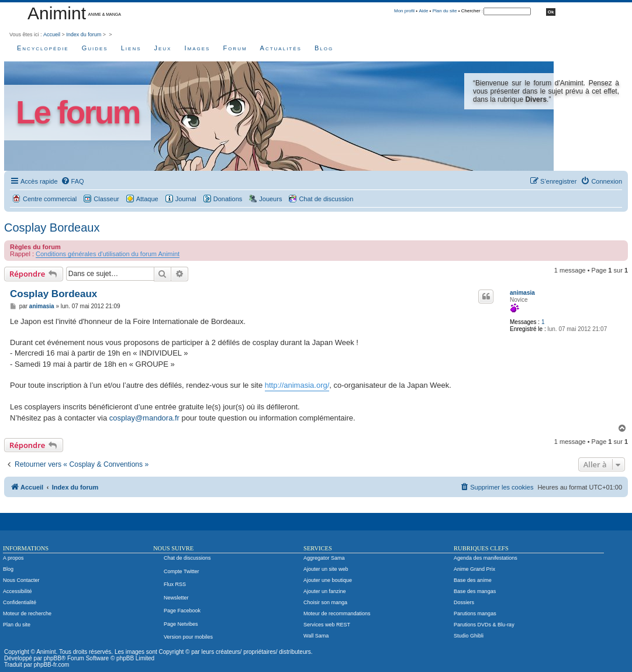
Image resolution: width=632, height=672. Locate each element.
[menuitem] (72, 181)
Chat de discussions (187, 558)
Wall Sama (316, 636)
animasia (522, 293)
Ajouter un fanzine (325, 591)
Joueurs (270, 199)
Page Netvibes (181, 624)
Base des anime (473, 580)
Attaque (147, 199)
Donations (228, 199)
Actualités (281, 48)
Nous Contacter (21, 580)
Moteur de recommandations (337, 614)
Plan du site (445, 11)
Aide (423, 11)
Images (197, 48)
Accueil (52, 35)
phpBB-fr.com (52, 665)
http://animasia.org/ (297, 385)
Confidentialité (20, 602)
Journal (186, 199)
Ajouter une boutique (328, 580)
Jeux (163, 48)
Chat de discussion (326, 199)
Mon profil (404, 11)
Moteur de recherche (27, 614)
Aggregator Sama (324, 558)
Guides (95, 48)
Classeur (106, 199)
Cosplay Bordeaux (52, 228)
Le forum (77, 113)
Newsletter (176, 598)
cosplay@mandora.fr (144, 418)
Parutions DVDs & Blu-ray (484, 625)
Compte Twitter (181, 571)
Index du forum (84, 35)
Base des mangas (475, 591)
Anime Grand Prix (474, 569)
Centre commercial (50, 199)
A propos (13, 558)
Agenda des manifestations (486, 558)
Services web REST (327, 625)
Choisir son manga (325, 602)
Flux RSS (175, 584)
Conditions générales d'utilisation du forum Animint (108, 254)
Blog (324, 48)
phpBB (53, 658)
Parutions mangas (475, 614)
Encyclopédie (43, 48)
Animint (57, 13)
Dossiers (464, 602)
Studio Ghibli (469, 636)
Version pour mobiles (188, 637)
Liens (131, 48)
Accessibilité (18, 591)
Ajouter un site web (326, 569)
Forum (235, 48)
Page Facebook (182, 611)
